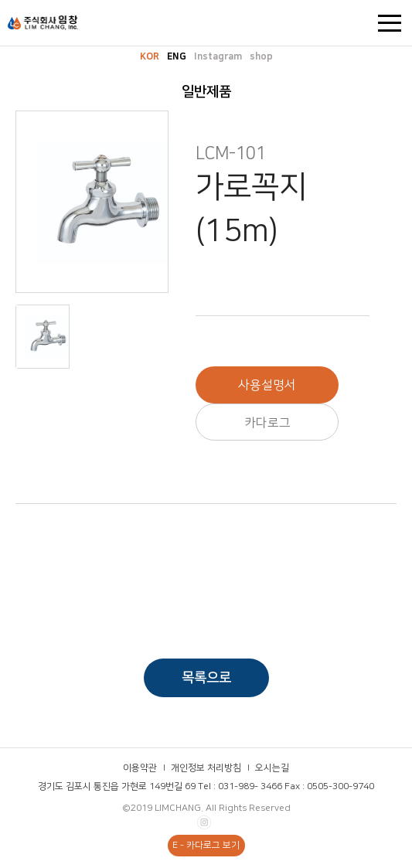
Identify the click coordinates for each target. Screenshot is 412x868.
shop (261, 57)
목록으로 (206, 678)
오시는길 (272, 768)
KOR (150, 57)
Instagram (218, 57)
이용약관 (140, 768)
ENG (177, 57)
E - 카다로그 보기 (206, 845)
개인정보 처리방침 (206, 768)
